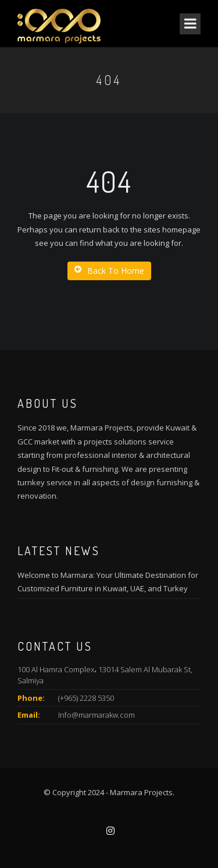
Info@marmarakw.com (97, 715)
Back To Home (109, 271)
